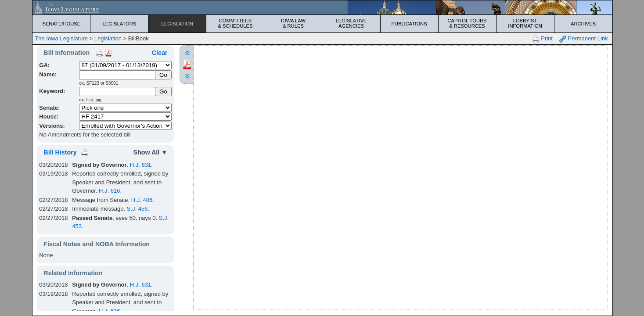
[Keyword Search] (117, 92)
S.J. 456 (137, 209)
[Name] (117, 75)
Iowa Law (293, 23)
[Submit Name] (164, 75)
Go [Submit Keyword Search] (163, 92)
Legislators (120, 24)
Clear (160, 53)
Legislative (351, 23)
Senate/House (61, 24)
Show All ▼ (150, 152)
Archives (583, 24)
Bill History (60, 152)
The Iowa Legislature (61, 38)
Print (543, 39)
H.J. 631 (140, 165)
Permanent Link (584, 39)
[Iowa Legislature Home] (322, 7)
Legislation (178, 24)
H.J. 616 (109, 191)
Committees (235, 23)
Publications (409, 24)
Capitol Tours (467, 23)
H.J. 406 (142, 200)
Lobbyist (525, 23)
